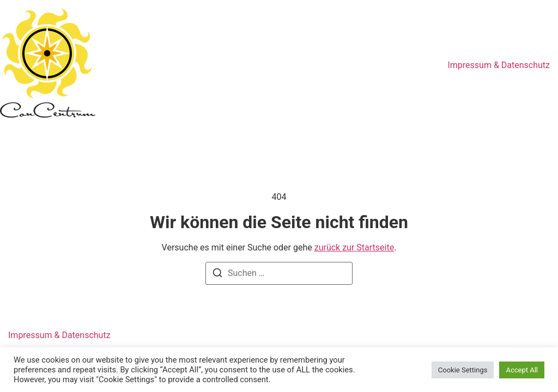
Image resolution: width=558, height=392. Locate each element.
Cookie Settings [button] (463, 370)
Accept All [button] (522, 370)
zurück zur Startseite (354, 247)
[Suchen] (217, 275)
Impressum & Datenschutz (499, 65)
